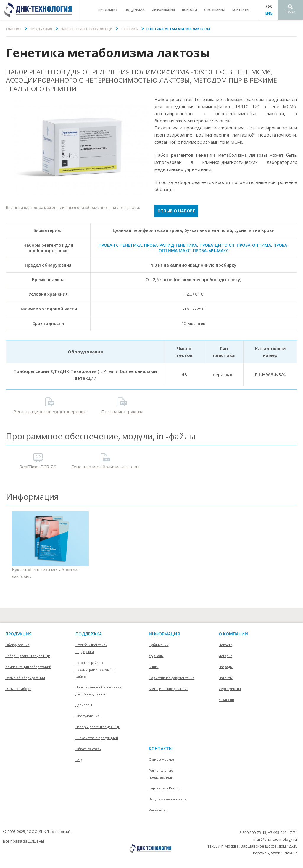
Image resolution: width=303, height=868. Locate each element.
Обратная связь (88, 749)
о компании (215, 10)
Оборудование (17, 645)
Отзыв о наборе (176, 211)
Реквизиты (158, 810)
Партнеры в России (165, 788)
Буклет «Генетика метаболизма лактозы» (50, 545)
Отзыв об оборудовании (25, 678)
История (225, 656)
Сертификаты (230, 689)
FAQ (79, 760)
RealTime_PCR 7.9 (38, 467)
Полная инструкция (122, 411)
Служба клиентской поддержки (91, 648)
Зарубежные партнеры (168, 799)
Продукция (41, 29)
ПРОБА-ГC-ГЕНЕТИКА (120, 245)
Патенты (226, 678)
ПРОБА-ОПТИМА (254, 245)
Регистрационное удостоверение (50, 411)
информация (163, 10)
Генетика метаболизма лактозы (105, 467)
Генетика (129, 29)
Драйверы (84, 705)
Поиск (290, 12)
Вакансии (226, 700)
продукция (108, 10)
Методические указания (169, 689)
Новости (190, 10)
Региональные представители (161, 774)
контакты (241, 10)
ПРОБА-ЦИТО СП (217, 245)
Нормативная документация (172, 678)
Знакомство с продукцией (97, 738)
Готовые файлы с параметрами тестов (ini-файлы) (96, 669)
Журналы (156, 656)
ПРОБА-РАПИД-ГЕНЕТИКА (171, 245)
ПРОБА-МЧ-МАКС (211, 250)
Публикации (159, 645)
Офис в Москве (161, 759)
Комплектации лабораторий (28, 667)
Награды (226, 667)
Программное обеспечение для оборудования (99, 691)
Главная (14, 29)
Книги (154, 667)
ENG (269, 13)
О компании (233, 634)
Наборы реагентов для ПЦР (86, 29)
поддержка (135, 10)
